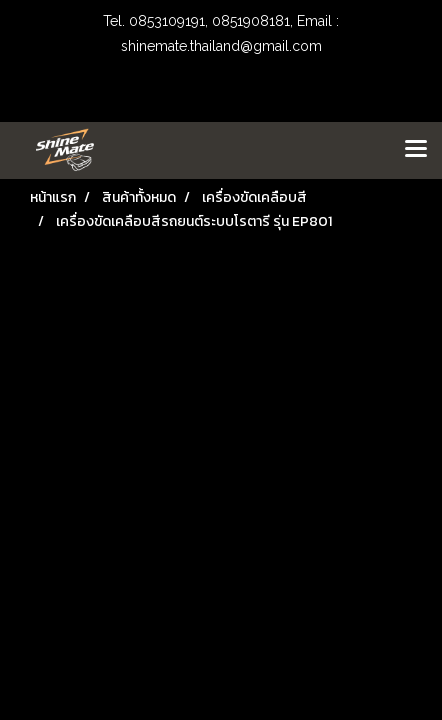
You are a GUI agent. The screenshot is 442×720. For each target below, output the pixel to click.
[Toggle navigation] (416, 150)
